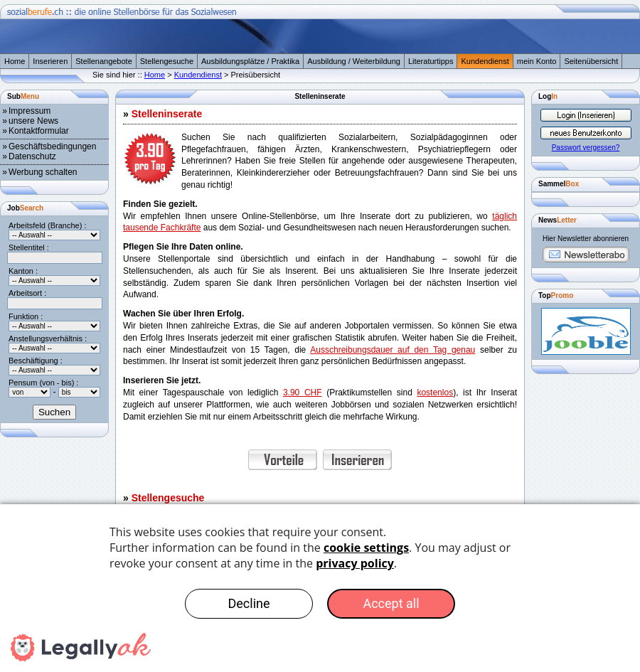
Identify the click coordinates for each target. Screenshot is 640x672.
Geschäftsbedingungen (52, 146)
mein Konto (537, 61)
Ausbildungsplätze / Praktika (250, 61)
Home (15, 61)
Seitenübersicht (591, 61)
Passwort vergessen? (586, 148)
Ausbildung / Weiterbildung (354, 61)
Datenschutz (32, 156)
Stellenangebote (104, 61)
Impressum (30, 111)
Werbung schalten (43, 172)
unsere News (33, 121)
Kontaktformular (39, 131)
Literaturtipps (431, 61)
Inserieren (50, 61)
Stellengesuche (167, 61)
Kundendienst (485, 61)
